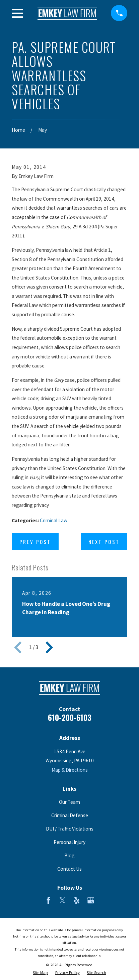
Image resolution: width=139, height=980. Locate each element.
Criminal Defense (70, 815)
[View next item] (49, 647)
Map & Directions (70, 770)
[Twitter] (62, 900)
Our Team (69, 802)
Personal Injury (69, 842)
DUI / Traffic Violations (70, 829)
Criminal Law (54, 520)
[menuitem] (40, 972)
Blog (69, 855)
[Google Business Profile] (91, 900)
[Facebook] (48, 900)
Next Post (104, 542)
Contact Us (69, 869)
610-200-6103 (70, 718)
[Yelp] (77, 900)
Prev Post (35, 542)
